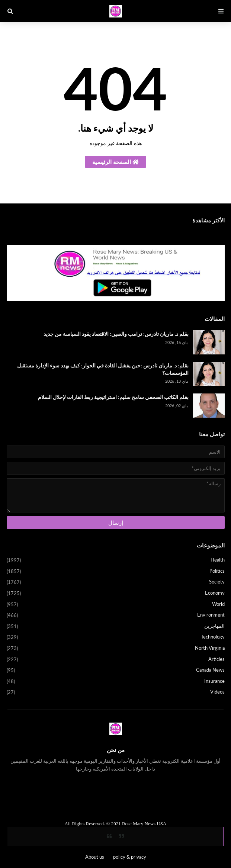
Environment (116, 615)
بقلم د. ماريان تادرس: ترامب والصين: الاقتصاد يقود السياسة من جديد (116, 334)
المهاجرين (116, 627)
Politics (116, 572)
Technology (116, 637)
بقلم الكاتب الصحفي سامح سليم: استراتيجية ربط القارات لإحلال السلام (113, 397)
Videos (116, 692)
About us (95, 857)
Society (116, 582)
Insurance (116, 682)
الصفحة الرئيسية (115, 162)
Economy (116, 594)
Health (116, 560)
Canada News (116, 671)
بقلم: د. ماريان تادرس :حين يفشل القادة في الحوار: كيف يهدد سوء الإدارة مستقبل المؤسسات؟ (103, 369)
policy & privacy (130, 857)
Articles (116, 660)
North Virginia (116, 649)
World (116, 605)
